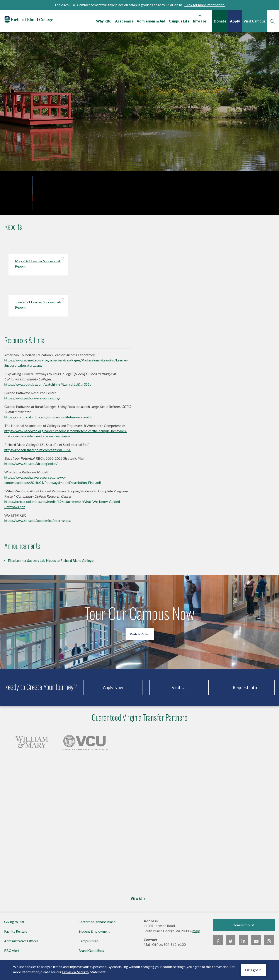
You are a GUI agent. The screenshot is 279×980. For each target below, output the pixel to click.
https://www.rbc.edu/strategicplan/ (31, 466)
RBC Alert (12, 953)
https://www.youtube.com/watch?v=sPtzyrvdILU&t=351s (48, 386)
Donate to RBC (244, 927)
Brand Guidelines (91, 953)
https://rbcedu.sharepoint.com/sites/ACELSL (38, 452)
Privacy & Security (76, 972)
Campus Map (88, 943)
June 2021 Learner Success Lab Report (38, 307)
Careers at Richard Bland (97, 924)
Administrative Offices (21, 943)
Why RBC (104, 21)
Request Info (245, 690)
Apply (235, 21)
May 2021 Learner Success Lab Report (38, 266)
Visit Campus (254, 21)
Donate (220, 21)
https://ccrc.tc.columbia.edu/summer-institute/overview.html (50, 419)
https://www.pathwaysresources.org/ (32, 400)
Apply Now (113, 690)
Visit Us (179, 690)
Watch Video (140, 636)
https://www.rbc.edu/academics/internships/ (38, 523)
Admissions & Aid (151, 21)
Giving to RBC (15, 924)
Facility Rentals (16, 933)
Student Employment (94, 933)
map (196, 933)
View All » (138, 901)
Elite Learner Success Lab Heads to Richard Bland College (51, 563)
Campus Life (179, 21)
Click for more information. (205, 5)
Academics (124, 21)
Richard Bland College (31, 20)
